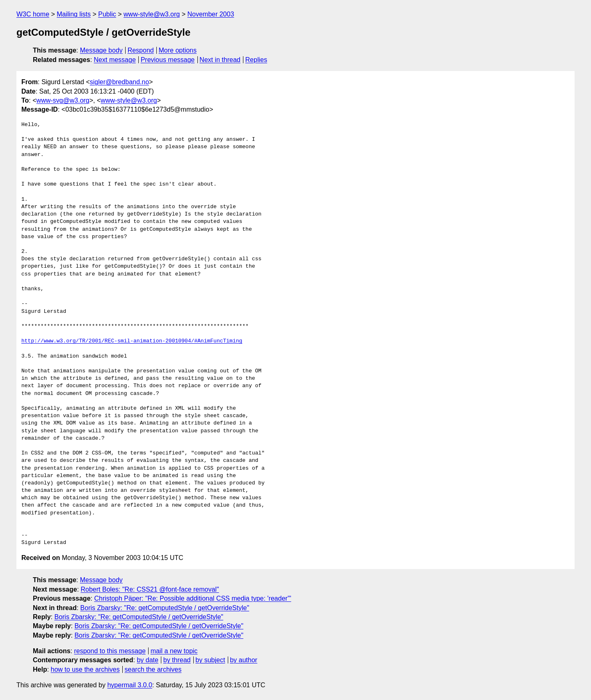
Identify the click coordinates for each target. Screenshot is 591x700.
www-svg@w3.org (63, 100)
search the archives (153, 669)
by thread (177, 660)
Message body (101, 50)
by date (147, 660)
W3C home (33, 14)
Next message (115, 60)
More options (178, 50)
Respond (141, 50)
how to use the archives (85, 669)
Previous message (168, 60)
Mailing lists (74, 14)
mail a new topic (174, 651)
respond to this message (110, 651)
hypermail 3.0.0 (129, 685)
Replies (256, 60)
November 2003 (211, 14)
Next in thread (220, 60)
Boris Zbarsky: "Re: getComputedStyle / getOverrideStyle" (165, 608)
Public (107, 14)
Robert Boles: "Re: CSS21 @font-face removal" (150, 589)
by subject (210, 660)
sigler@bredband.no (119, 82)
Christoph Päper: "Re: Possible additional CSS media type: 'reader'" (192, 598)
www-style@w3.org (152, 14)
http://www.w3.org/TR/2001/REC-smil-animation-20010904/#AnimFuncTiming (132, 341)
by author (244, 660)
